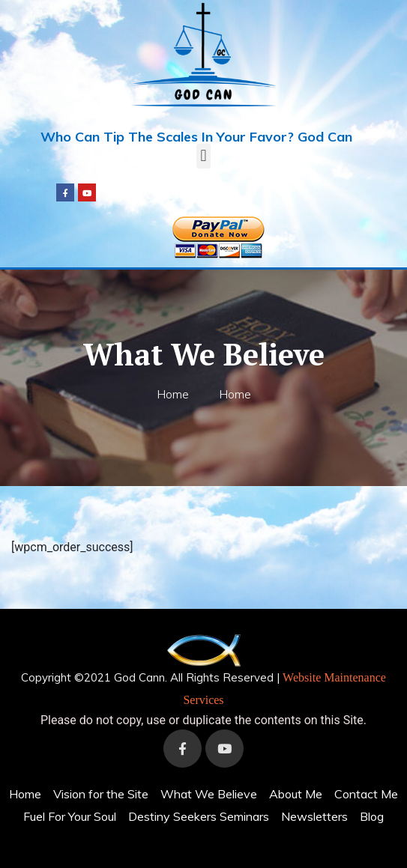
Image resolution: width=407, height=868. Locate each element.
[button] (203, 156)
